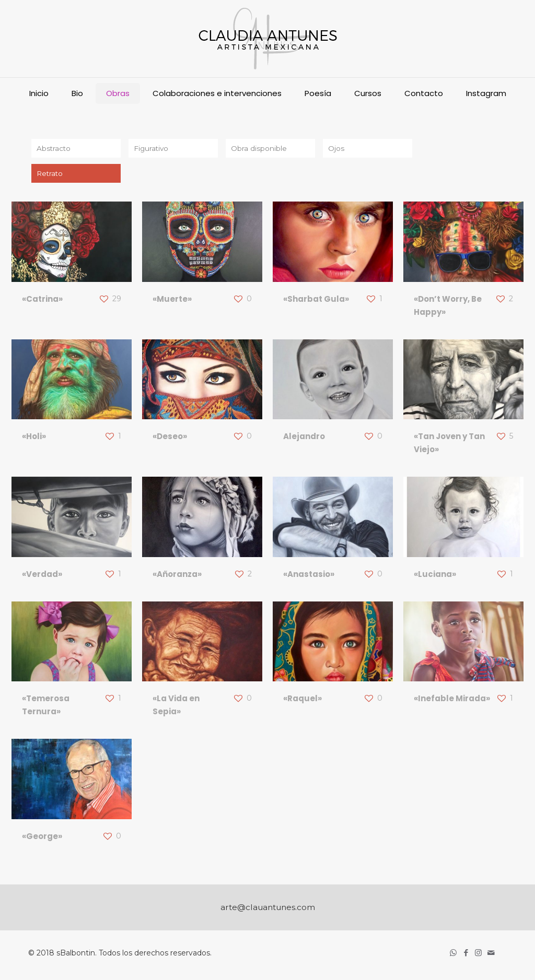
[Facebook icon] (467, 955)
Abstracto (54, 149)
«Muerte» (172, 301)
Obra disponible (259, 149)
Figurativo (152, 149)
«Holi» (34, 439)
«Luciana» (435, 576)
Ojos (336, 149)
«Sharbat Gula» (316, 301)
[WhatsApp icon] (454, 955)
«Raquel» (303, 701)
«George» (42, 838)
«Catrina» (42, 301)
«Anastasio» (309, 576)
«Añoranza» (177, 576)
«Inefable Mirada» (452, 701)
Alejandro (304, 439)
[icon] (492, 955)
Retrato (50, 175)
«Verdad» (42, 576)
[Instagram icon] (479, 955)
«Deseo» (170, 439)
